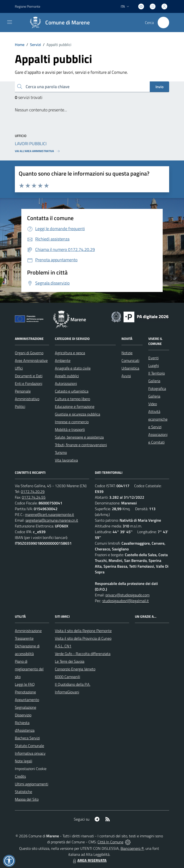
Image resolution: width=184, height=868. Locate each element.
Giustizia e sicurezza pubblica (78, 414)
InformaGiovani (67, 692)
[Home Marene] (58, 23)
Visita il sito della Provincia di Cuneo (83, 638)
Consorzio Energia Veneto (75, 669)
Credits (20, 776)
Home (20, 45)
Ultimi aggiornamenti (32, 784)
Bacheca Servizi (27, 738)
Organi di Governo (29, 353)
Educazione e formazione (75, 406)
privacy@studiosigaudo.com (127, 595)
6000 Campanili (67, 677)
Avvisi (126, 376)
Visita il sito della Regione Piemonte (83, 631)
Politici (20, 406)
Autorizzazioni (66, 383)
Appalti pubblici (67, 376)
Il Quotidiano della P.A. (73, 684)
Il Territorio (157, 373)
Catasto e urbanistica (72, 391)
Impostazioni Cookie (31, 769)
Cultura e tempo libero (72, 399)
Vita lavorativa (66, 460)
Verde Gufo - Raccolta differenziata (83, 654)
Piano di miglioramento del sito (29, 669)
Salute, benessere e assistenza (79, 437)
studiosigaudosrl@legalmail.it (126, 601)
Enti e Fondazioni (29, 383)
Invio (159, 87)
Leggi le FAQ (25, 684)
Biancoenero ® (132, 848)
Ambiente (63, 360)
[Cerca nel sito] (163, 23)
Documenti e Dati (29, 376)
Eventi (153, 358)
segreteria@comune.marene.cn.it (52, 520)
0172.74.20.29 (33, 491)
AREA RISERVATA (89, 860)
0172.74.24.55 (34, 497)
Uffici (19, 368)
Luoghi (154, 365)
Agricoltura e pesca (70, 353)
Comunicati (130, 360)
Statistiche (23, 792)
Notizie (127, 353)
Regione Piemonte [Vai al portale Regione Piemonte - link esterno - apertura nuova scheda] (28, 6)
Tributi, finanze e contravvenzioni (81, 445)
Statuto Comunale (29, 746)
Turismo (61, 452)
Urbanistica (130, 368)
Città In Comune (110, 842)
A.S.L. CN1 (63, 646)
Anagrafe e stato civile (73, 368)
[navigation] (10, 22)
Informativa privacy (30, 753)
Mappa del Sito (27, 799)
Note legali (23, 761)
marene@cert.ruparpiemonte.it (49, 514)
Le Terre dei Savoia (70, 661)
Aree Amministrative (31, 360)
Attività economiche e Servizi (158, 419)
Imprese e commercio (72, 422)
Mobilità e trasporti (70, 429)
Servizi (35, 45)
